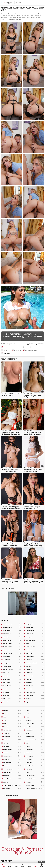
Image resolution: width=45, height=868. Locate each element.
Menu (41, 862)
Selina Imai (12, 650)
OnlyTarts (12, 759)
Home (3, 867)
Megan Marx (35, 627)
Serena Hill (35, 689)
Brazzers (12, 776)
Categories (10, 867)
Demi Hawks (35, 650)
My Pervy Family (12, 769)
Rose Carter (35, 695)
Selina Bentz (35, 676)
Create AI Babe (42, 867)
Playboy (12, 743)
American (7, 350)
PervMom (35, 753)
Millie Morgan (12, 699)
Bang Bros (18, 350)
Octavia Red (12, 656)
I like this (32, 344)
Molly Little (12, 682)
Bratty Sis (35, 759)
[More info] (42, 392)
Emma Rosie (12, 634)
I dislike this (41, 344)
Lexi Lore (35, 666)
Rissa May (12, 637)
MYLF (12, 720)
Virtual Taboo (12, 750)
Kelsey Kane (35, 637)
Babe (9, 347)
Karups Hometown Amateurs (35, 789)
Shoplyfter (35, 750)
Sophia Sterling (12, 669)
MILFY (35, 743)
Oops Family (35, 766)
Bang (35, 710)
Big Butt (14, 347)
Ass (5, 347)
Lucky (35, 867)
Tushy (35, 733)
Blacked (12, 782)
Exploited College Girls (12, 785)
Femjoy (35, 714)
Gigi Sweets (35, 702)
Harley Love (12, 663)
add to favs (8, 353)
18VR (35, 772)
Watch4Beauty (12, 772)
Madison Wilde (12, 653)
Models (29, 867)
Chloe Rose (12, 676)
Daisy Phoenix (12, 702)
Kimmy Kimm (12, 679)
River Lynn (12, 695)
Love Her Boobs (35, 779)
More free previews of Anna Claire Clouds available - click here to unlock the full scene (23, 335)
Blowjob (27, 347)
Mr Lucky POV (35, 785)
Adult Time (35, 727)
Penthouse (12, 733)
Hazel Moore (12, 686)
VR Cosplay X (12, 789)
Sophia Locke (12, 643)
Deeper (35, 746)
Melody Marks (12, 666)
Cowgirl (34, 347)
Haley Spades (35, 624)
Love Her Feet (35, 736)
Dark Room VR (35, 776)
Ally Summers (35, 656)
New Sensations (12, 756)
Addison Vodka (35, 630)
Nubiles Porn (12, 730)
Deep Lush (35, 763)
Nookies (35, 720)
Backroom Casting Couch (35, 740)
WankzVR (12, 746)
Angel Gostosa (35, 692)
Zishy (12, 723)
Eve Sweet (35, 682)
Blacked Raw (35, 730)
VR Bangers (35, 756)
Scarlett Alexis (12, 627)
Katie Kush (35, 669)
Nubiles (12, 753)
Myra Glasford (12, 624)
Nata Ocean (35, 686)
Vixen (35, 717)
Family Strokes (12, 763)
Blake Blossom (12, 640)
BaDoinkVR (12, 736)
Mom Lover (12, 740)
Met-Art (12, 710)
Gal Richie (35, 673)
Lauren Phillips (35, 640)
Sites (22, 867)
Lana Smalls (12, 660)
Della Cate (35, 660)
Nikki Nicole (35, 653)
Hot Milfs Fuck (35, 723)
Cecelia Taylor (35, 647)
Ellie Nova (12, 692)
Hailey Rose (35, 634)
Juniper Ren (12, 630)
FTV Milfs (35, 782)
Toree (35, 643)
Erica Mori (12, 673)
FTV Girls (12, 727)
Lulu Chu (12, 689)
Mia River (35, 699)
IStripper (12, 717)
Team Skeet (12, 714)
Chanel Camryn (12, 647)
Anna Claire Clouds (32, 350)
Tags (16, 867)
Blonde (21, 347)
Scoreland (12, 766)
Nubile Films (12, 779)
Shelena (35, 679)
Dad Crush (35, 769)
